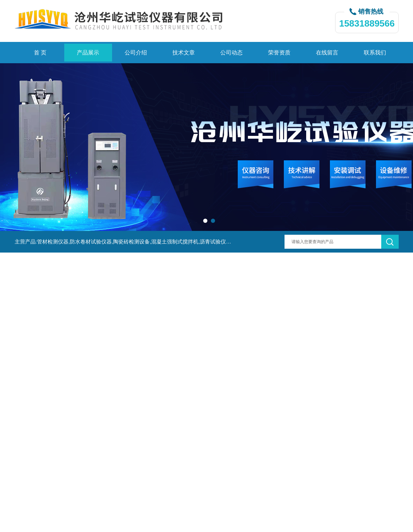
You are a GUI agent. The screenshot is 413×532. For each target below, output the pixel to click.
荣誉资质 (279, 53)
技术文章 (184, 53)
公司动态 (231, 53)
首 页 (40, 53)
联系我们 (375, 53)
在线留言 (327, 53)
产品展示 (88, 53)
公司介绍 (136, 53)
